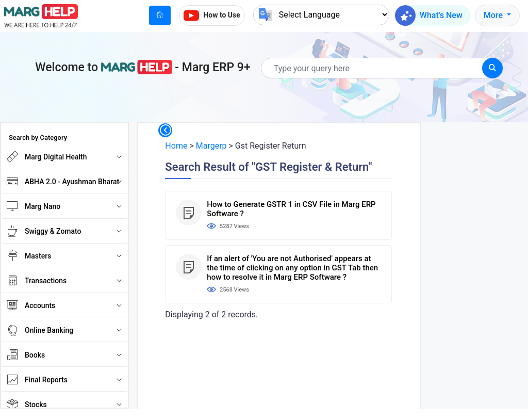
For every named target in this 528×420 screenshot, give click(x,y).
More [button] (494, 15)
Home (176, 146)
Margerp (211, 146)
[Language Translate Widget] (321, 15)
